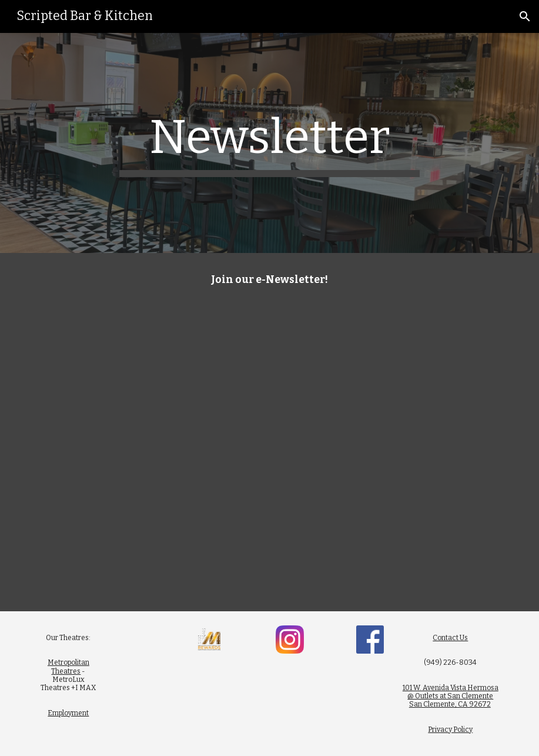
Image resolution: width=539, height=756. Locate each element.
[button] (525, 16)
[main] (269, 143)
